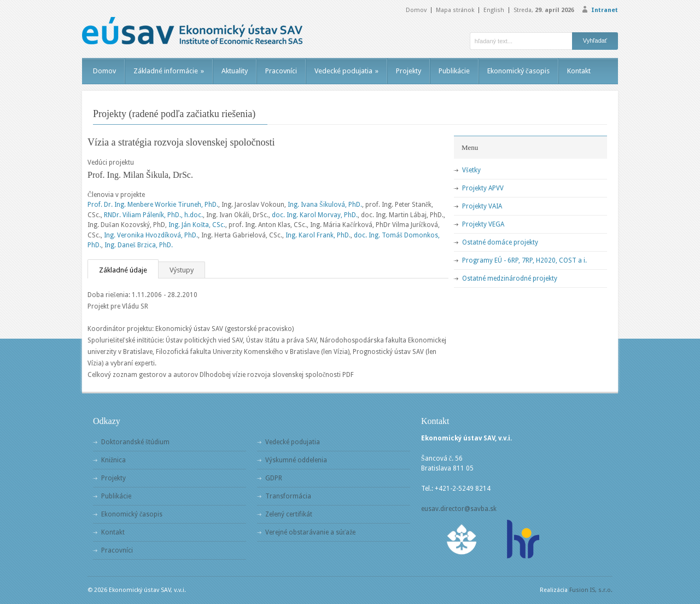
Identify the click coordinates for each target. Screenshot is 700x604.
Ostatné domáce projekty (500, 242)
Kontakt (579, 71)
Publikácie (454, 71)
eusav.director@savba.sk (459, 509)
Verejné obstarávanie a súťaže (310, 532)
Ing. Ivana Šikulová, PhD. (325, 205)
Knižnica (113, 460)
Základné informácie (169, 71)
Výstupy (182, 270)
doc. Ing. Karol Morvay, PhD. (315, 215)
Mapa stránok (455, 10)
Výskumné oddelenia (296, 460)
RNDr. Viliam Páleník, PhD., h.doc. (153, 215)
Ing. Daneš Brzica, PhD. (139, 245)
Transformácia (288, 496)
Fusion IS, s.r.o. (591, 590)
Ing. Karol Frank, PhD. (318, 235)
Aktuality (235, 71)
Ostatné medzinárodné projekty (510, 278)
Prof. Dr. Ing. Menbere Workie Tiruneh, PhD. (153, 205)
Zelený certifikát (289, 514)
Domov (416, 10)
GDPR (274, 478)
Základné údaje (123, 270)
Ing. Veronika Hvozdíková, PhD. (151, 235)
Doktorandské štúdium (135, 442)
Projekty (409, 71)
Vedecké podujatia (346, 71)
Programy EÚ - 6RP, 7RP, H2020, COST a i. (524, 260)
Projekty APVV (483, 188)
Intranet (605, 10)
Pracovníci (281, 71)
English (494, 10)
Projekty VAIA (482, 206)
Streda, (544, 10)
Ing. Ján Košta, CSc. (197, 225)
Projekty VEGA (483, 224)
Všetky (471, 170)
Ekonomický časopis (518, 71)
